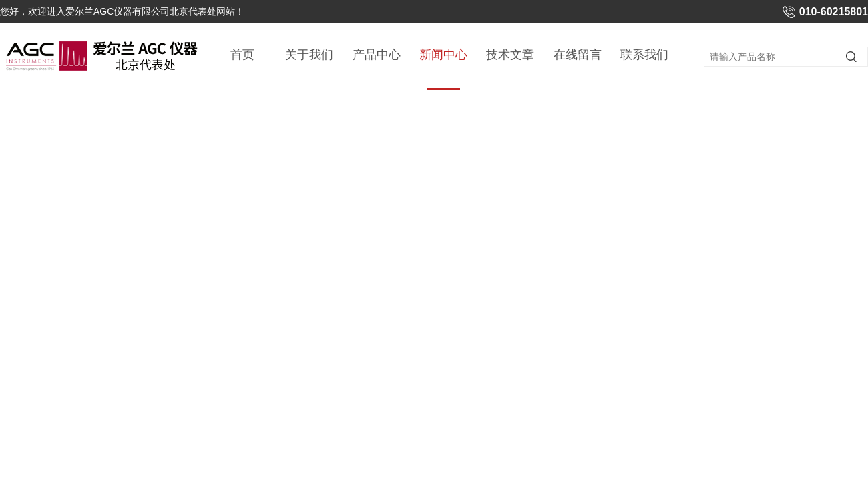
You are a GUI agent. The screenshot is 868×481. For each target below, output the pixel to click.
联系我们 (644, 55)
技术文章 (510, 55)
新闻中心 (443, 69)
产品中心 (377, 55)
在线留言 (578, 55)
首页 (242, 55)
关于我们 (309, 55)
